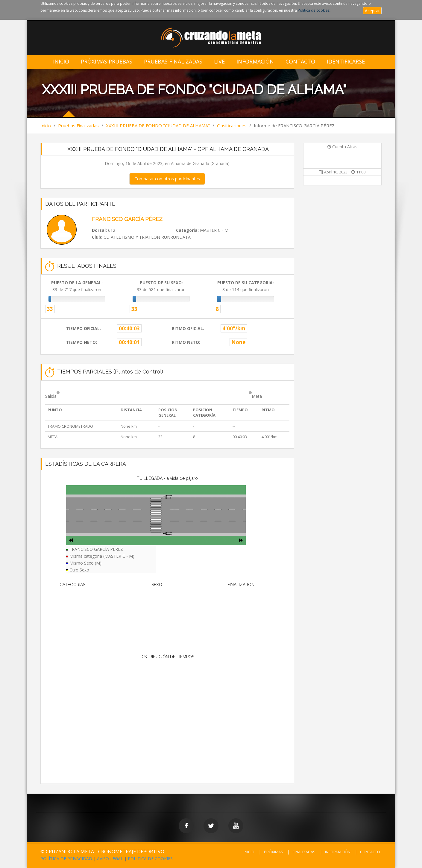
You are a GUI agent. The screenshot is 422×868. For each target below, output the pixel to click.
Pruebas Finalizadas (173, 62)
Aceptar (372, 11)
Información (255, 62)
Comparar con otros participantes (167, 179)
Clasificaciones (232, 125)
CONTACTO (370, 852)
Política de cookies (314, 10)
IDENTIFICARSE (346, 62)
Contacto (300, 62)
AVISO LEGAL (110, 859)
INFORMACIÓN (338, 852)
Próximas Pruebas (107, 62)
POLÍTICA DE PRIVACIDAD (66, 859)
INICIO (249, 852)
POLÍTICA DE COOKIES (150, 859)
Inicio (61, 62)
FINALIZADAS (304, 852)
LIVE (219, 62)
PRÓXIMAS (274, 852)
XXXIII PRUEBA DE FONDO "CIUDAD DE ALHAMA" (158, 125)
